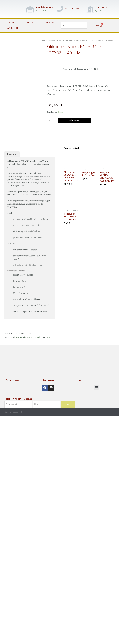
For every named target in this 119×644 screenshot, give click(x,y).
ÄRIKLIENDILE (14, 28)
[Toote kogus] (51, 120)
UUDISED (49, 23)
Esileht (45, 40)
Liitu (68, 404)
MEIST (30, 23)
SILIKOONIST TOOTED (56, 40)
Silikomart (19, 337)
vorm (48, 337)
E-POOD (11, 23)
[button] (96, 387)
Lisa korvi (74, 120)
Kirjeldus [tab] (12, 154)
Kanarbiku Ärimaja (44, 7)
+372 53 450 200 (72, 9)
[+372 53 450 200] (60, 9)
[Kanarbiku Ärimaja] (30, 9)
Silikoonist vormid (72, 40)
